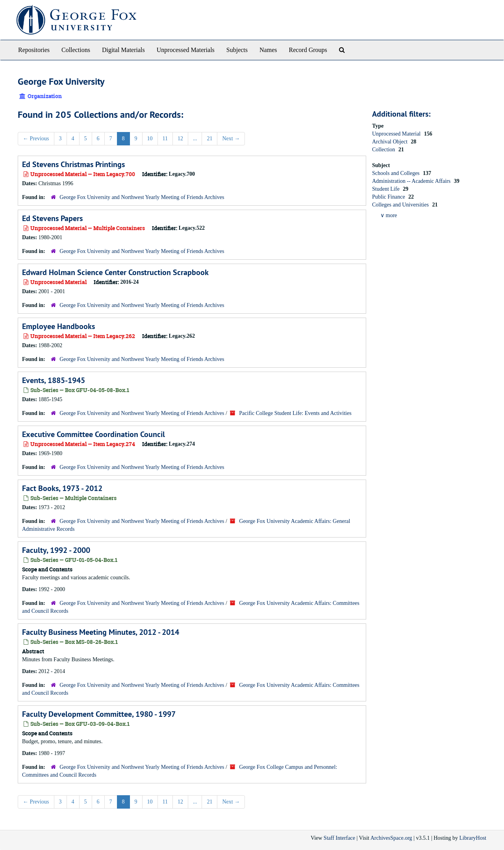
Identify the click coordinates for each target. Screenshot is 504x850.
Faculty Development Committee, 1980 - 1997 (99, 714)
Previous (36, 139)
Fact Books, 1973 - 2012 (62, 488)
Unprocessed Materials (186, 50)
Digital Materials (123, 50)
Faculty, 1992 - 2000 (56, 550)
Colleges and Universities (401, 205)
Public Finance (389, 197)
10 (150, 139)
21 (209, 139)
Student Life (386, 189)
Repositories (34, 50)
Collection (384, 150)
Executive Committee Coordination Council (94, 434)
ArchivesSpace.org (391, 838)
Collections (76, 50)
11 (165, 139)
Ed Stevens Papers (52, 218)
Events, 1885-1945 (54, 380)
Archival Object (390, 142)
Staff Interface (339, 838)
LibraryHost (473, 838)
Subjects (237, 50)
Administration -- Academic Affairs (412, 181)
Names (268, 50)
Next (231, 139)
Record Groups (308, 50)
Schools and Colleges (397, 173)
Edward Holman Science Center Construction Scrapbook (115, 272)
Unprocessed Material (397, 134)
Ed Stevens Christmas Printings (73, 164)
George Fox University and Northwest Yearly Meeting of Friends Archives (142, 197)
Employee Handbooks (58, 326)
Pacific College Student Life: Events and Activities (295, 413)
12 (180, 139)
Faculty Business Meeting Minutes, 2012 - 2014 (101, 632)
